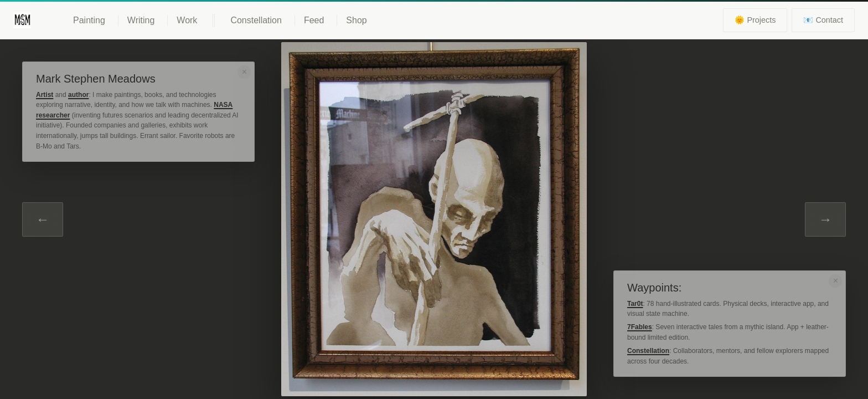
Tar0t (635, 304)
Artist (45, 95)
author (78, 95)
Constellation (256, 20)
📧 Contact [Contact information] (823, 20)
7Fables (640, 327)
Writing (141, 20)
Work (187, 20)
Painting (89, 20)
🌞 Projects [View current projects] (755, 20)
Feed (314, 20)
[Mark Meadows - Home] (22, 21)
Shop (356, 20)
